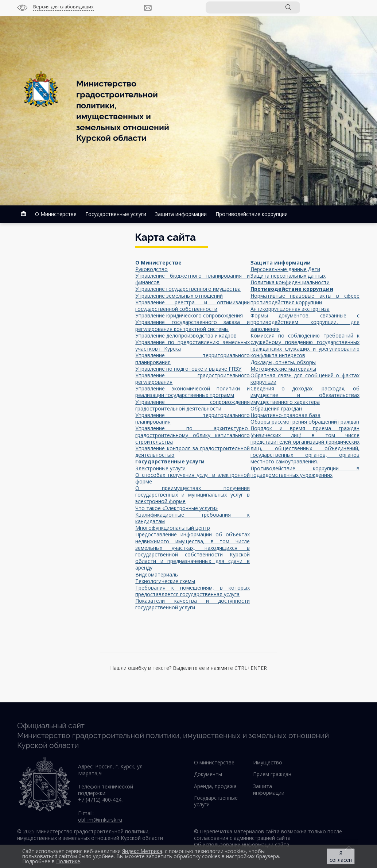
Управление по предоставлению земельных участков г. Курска (193, 345)
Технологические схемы (165, 581)
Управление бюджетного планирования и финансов (193, 279)
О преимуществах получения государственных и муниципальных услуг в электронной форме (193, 495)
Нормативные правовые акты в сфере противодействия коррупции (305, 299)
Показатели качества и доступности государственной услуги (193, 604)
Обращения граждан (276, 408)
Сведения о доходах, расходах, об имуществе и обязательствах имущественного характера (305, 395)
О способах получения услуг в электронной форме (193, 478)
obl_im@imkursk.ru (100, 820)
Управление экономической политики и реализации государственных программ (193, 392)
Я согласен (341, 856)
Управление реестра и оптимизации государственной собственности (193, 306)
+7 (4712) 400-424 (100, 800)
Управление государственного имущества (188, 289)
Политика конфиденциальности (290, 282)
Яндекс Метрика (142, 851)
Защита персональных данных (288, 276)
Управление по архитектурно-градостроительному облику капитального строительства (193, 435)
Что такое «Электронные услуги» (176, 508)
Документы (208, 774)
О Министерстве (56, 214)
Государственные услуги (116, 214)
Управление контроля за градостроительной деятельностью (193, 452)
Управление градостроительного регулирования (193, 379)
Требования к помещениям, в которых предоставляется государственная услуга (193, 591)
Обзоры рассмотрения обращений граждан (305, 422)
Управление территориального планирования (193, 358)
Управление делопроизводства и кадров (186, 335)
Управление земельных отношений (179, 296)
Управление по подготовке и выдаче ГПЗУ (188, 369)
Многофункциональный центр (173, 528)
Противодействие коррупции (252, 214)
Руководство (151, 269)
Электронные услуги (160, 468)
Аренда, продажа (215, 786)
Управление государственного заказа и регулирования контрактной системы (193, 325)
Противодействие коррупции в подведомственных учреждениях (305, 472)
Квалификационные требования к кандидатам (193, 518)
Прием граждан (272, 774)
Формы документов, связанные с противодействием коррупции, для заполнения (305, 322)
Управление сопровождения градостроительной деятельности (193, 405)
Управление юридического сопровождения (189, 315)
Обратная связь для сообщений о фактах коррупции (305, 379)
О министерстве (214, 762)
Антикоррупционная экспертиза (290, 309)
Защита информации (181, 214)
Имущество (268, 762)
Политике (68, 861)
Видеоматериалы (157, 574)
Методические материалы (283, 369)
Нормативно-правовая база (285, 415)
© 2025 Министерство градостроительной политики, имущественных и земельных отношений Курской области (90, 835)
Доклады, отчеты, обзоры (283, 362)
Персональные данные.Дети (285, 269)
